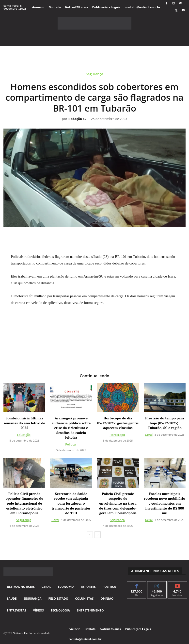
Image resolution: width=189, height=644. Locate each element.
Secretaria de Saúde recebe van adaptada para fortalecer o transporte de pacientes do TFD (71, 503)
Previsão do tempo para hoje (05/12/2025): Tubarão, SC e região (165, 423)
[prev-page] (90, 535)
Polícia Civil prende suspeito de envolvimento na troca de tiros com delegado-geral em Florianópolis (118, 503)
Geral (149, 435)
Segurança (95, 75)
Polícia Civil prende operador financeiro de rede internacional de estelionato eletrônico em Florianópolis (24, 503)
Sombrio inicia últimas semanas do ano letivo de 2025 (24, 423)
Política (70, 444)
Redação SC (78, 119)
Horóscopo (117, 435)
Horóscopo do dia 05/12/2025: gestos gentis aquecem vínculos (118, 423)
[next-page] (98, 535)
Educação (24, 435)
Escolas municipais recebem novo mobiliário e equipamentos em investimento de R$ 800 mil (165, 503)
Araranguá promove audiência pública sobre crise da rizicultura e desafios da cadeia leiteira (71, 428)
